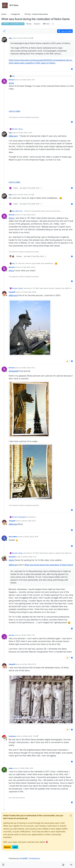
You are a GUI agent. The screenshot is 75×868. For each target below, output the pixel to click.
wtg (10, 38)
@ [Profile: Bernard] (13, 136)
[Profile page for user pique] (4, 770)
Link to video (14, 111)
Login (15, 847)
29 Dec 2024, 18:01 (26, 768)
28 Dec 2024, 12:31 (30, 557)
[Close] (71, 816)
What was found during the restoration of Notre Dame (49, 565)
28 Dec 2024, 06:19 (31, 537)
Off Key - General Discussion (13, 24)
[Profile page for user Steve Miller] (4, 538)
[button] (3, 865)
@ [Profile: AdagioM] (14, 371)
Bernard (12, 80)
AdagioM (12, 292)
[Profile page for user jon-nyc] (4, 637)
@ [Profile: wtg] (11, 83)
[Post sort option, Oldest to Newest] (4, 31)
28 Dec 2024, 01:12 (28, 368)
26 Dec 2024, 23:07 (25, 133)
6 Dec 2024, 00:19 (25, 38)
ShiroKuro (12, 557)
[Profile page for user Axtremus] (4, 738)
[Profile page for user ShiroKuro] (4, 558)
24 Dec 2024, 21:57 (28, 80)
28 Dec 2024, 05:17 (29, 521)
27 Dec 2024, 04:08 (29, 292)
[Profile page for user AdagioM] (4, 294)
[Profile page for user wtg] (4, 40)
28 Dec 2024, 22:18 (29, 664)
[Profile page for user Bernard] (4, 81)
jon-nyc (12, 635)
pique (11, 768)
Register (7, 847)
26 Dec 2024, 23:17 (25, 195)
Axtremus (12, 736)
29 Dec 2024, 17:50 (30, 736)
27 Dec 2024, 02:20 (28, 215)
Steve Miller (13, 537)
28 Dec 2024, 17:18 (28, 635)
